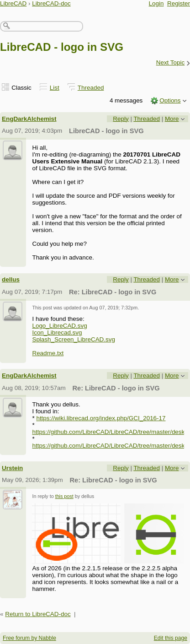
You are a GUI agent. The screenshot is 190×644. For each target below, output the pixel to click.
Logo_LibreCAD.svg (59, 326)
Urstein (12, 468)
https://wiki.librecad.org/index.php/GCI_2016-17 (101, 418)
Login (156, 3)
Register (179, 3)
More (172, 119)
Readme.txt (48, 353)
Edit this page (171, 638)
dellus (11, 279)
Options (170, 100)
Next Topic (171, 62)
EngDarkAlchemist (29, 119)
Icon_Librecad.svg (57, 333)
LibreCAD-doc (51, 3)
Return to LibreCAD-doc (38, 614)
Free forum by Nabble (29, 638)
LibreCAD (13, 3)
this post (64, 496)
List (55, 88)
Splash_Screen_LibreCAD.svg (74, 339)
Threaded (91, 88)
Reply (121, 119)
